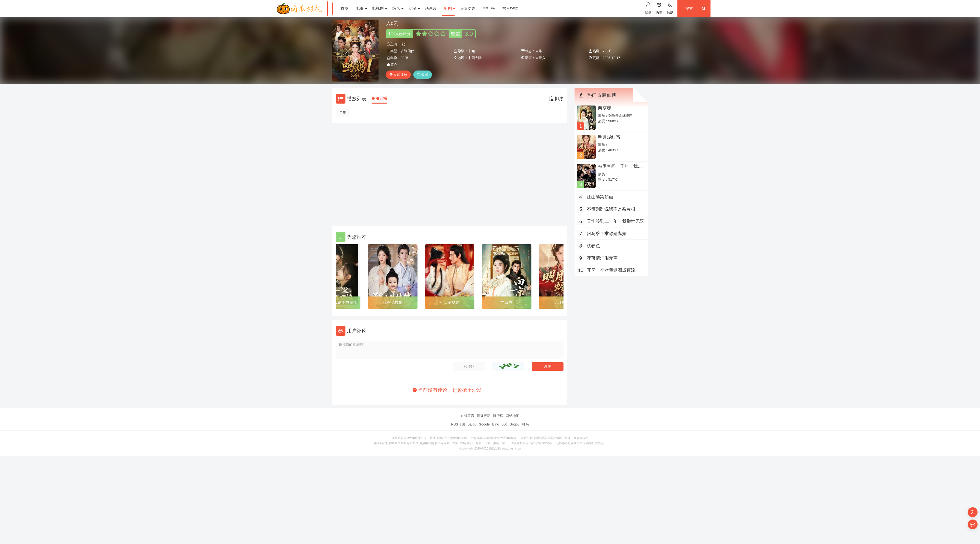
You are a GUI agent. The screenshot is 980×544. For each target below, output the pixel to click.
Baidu (472, 424)
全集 (343, 112)
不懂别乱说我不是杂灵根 (611, 209)
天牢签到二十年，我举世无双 (615, 221)
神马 (526, 424)
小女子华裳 (450, 302)
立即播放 (398, 75)
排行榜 (489, 8)
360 (504, 424)
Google (484, 424)
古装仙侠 (407, 51)
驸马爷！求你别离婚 (607, 234)
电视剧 (380, 8)
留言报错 (510, 8)
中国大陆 (475, 58)
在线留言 (467, 416)
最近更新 (468, 8)
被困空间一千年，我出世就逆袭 (620, 169)
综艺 (398, 8)
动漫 (414, 8)
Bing (496, 424)
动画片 (431, 8)
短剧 (450, 8)
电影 (361, 8)
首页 (344, 8)
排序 (556, 99)
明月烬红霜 (609, 137)
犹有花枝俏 (393, 302)
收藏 (423, 75)
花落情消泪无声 (602, 258)
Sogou (514, 424)
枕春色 (593, 246)
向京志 (507, 302)
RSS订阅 (458, 424)
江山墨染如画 (600, 197)
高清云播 (379, 99)
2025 (404, 58)
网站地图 (513, 416)
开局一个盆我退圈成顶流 (336, 302)
